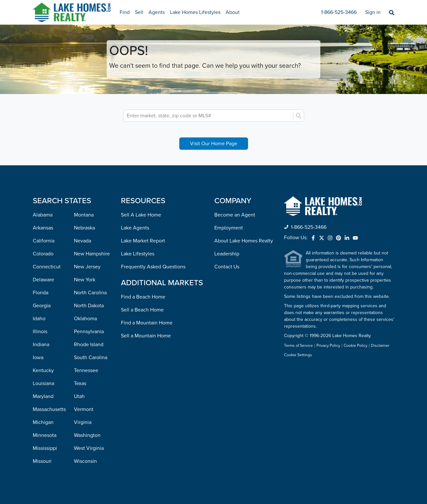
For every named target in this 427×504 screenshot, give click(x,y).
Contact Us (227, 267)
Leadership (227, 254)
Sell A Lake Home (141, 215)
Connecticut (47, 267)
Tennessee (86, 370)
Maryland (43, 396)
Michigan (43, 422)
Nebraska (84, 228)
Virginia (83, 422)
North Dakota (89, 306)
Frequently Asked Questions (153, 267)
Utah (79, 396)
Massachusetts (49, 409)
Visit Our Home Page (214, 144)
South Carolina (91, 357)
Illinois (40, 332)
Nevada (83, 241)
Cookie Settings (298, 355)
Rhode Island (89, 345)
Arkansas (43, 228)
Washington (87, 435)
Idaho (39, 319)
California (44, 241)
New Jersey (87, 267)
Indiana (41, 345)
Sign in (373, 12)
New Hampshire (92, 254)
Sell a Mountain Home (146, 336)
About (233, 12)
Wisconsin (85, 461)
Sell (139, 12)
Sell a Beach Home (142, 310)
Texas (80, 383)
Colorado (43, 254)
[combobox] (209, 116)
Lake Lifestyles (138, 254)
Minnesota (45, 435)
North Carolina (90, 293)
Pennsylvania (89, 332)
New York (85, 280)
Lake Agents (135, 228)
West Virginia (89, 448)
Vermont (84, 409)
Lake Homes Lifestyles (195, 12)
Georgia (42, 306)
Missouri (42, 461)
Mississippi (45, 448)
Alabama (43, 215)
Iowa (38, 357)
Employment (229, 228)
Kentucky (43, 370)
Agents (157, 12)
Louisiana (43, 383)
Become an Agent (235, 215)
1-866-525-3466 (339, 12)
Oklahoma (85, 319)
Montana (84, 215)
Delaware (43, 280)
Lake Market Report (143, 241)
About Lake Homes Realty (244, 241)
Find (125, 12)
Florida (41, 293)
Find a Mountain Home (147, 323)
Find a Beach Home (143, 297)
